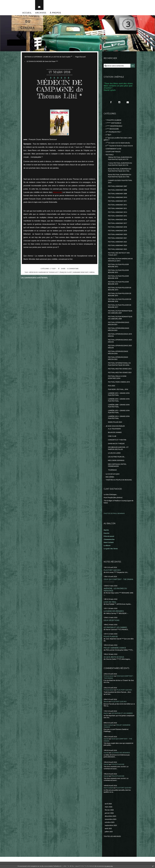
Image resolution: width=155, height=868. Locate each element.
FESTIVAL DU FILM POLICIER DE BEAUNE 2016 (120, 300)
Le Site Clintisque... (110, 494)
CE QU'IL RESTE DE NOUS (114, 657)
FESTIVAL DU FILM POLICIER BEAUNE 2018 (118, 277)
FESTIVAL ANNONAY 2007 (117, 186)
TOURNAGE (112, 470)
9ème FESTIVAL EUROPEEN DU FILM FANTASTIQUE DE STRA (120, 176)
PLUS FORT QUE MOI (112, 570)
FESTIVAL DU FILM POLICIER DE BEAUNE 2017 (120, 306)
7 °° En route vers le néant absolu (118, 143)
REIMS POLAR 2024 (115, 422)
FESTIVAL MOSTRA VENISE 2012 (120, 369)
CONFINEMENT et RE (113, 149)
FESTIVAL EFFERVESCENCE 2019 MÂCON (120, 335)
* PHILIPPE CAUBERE (113, 120)
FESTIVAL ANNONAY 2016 (117, 220)
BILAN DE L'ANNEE (115, 432)
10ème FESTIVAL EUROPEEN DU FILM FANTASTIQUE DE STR (120, 158)
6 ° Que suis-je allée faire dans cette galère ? (118, 139)
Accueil (27, 13)
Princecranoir (109, 676)
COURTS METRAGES (113, 152)
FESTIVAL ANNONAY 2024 (117, 245)
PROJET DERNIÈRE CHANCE (115, 648)
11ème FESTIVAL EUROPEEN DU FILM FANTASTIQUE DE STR (120, 164)
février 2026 (109, 810)
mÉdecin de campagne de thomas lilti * (44, 272)
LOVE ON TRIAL (110, 602)
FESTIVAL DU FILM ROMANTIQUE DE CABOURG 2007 (120, 312)
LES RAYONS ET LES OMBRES (115, 627)
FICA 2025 (112, 386)
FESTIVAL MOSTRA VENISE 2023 (120, 372)
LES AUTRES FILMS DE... (117, 457)
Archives (41, 13)
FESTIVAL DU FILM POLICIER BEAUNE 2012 (118, 265)
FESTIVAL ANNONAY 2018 (117, 227)
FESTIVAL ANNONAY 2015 (117, 216)
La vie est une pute (113, 474)
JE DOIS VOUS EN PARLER (115, 426)
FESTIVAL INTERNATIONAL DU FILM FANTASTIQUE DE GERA (119, 364)
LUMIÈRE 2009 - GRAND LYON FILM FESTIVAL (119, 406)
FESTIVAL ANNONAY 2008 (117, 190)
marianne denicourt (81, 272)
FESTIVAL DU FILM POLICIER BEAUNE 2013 (118, 271)
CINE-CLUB (112, 436)
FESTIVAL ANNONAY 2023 (117, 242)
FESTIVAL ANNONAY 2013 (117, 208)
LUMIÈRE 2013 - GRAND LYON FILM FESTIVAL (119, 412)
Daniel (106, 739)
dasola (106, 701)
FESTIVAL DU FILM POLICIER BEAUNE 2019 (118, 283)
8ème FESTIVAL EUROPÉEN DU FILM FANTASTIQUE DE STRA (120, 170)
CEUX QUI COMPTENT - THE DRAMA (118, 579)
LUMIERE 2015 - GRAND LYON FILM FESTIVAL (119, 394)
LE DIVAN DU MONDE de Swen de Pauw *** (42, 61)
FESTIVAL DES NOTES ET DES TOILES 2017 (119, 254)
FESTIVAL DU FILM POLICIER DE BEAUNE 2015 (120, 294)
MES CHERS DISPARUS (116, 460)
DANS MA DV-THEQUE (116, 443)
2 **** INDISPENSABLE (114, 126)
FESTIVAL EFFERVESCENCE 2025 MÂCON (120, 347)
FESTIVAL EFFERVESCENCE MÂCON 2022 (118, 358)
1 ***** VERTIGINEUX (113, 123)
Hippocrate (58, 192)
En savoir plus (109, 866)
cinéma (92, 272)
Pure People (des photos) (113, 497)
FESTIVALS (110, 155)
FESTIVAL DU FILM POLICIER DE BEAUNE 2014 (120, 289)
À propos (56, 13)
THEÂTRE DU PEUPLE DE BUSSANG (119, 480)
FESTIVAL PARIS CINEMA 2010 (119, 382)
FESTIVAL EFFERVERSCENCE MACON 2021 (119, 323)
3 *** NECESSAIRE (112, 129)
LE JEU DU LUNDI (114, 453)
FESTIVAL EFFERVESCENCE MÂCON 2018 (118, 352)
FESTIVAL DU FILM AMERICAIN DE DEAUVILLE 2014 (120, 260)
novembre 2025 (111, 819)
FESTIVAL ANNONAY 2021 (117, 238)
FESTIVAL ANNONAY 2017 (117, 223)
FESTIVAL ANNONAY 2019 (117, 231)
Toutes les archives (112, 836)
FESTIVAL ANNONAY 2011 (117, 201)
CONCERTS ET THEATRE (117, 440)
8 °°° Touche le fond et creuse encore (119, 146)
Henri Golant (109, 542)
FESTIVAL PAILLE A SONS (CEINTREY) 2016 (117, 377)
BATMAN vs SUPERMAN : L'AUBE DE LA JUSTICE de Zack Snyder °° (48, 57)
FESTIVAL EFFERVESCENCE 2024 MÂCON (120, 341)
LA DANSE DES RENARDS (114, 611)
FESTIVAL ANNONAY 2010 (117, 197)
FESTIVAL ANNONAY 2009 (117, 194)
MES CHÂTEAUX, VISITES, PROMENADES (117, 465)
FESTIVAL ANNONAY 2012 (117, 205)
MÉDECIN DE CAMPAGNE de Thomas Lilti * (60, 89)
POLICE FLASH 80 (111, 636)
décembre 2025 (110, 816)
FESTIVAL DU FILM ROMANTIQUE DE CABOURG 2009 (120, 318)
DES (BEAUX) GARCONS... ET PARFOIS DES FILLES (118, 448)
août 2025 (108, 828)
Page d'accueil (80, 57)
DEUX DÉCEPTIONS (112, 620)
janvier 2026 (109, 813)
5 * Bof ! (53, 269)
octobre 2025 (110, 822)
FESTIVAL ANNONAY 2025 (117, 249)
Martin (106, 713)
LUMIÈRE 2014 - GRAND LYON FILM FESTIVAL (119, 417)
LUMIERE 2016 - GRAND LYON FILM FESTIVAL (119, 400)
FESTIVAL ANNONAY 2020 (117, 234)
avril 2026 (108, 804)
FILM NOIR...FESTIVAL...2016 (118, 389)
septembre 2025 (111, 825)
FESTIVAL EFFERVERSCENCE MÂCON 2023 (119, 329)
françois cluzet (66, 272)
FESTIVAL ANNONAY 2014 (117, 212)
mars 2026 (108, 807)
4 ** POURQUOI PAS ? (113, 132)
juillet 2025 (109, 832)
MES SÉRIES (110, 477)
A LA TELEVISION (114, 429)
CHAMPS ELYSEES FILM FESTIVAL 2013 (120, 181)
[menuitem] (27, 13)
